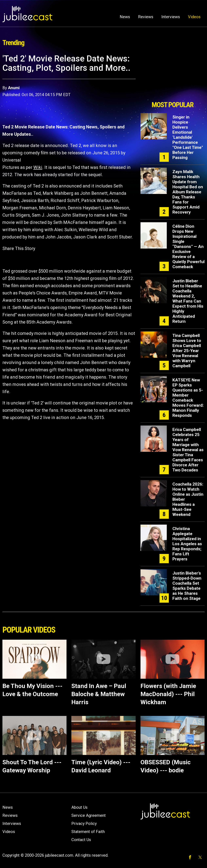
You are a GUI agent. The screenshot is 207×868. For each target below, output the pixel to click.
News (125, 17)
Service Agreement (89, 815)
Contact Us (81, 840)
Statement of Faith (88, 832)
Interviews (171, 17)
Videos (194, 17)
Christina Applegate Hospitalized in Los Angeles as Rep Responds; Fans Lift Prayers (187, 544)
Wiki (38, 167)
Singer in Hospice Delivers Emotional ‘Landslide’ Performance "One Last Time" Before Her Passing (188, 137)
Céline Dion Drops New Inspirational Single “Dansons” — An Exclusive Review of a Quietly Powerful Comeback (189, 247)
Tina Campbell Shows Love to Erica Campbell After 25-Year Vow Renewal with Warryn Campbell (187, 351)
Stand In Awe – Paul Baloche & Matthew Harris (99, 694)
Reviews (146, 17)
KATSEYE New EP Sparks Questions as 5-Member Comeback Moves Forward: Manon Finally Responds (188, 398)
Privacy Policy (84, 824)
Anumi (14, 88)
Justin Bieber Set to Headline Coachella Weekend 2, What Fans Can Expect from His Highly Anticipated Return (188, 301)
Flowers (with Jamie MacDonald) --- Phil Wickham (168, 694)
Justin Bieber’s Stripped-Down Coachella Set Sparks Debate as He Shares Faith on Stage (187, 586)
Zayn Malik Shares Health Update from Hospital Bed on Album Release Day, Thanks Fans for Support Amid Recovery (188, 192)
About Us (79, 807)
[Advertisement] (172, 76)
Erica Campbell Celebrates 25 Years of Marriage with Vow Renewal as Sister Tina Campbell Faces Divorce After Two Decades (188, 450)
